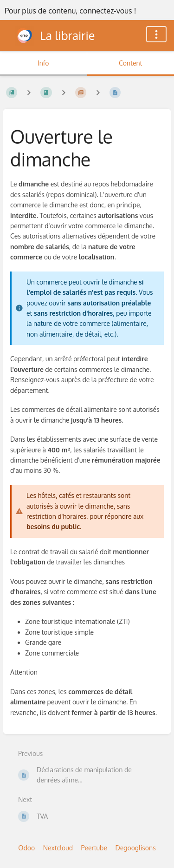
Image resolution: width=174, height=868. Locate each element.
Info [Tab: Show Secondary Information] (43, 63)
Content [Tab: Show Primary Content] (130, 63)
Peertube (94, 848)
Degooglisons (135, 848)
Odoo (26, 848)
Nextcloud (58, 848)
